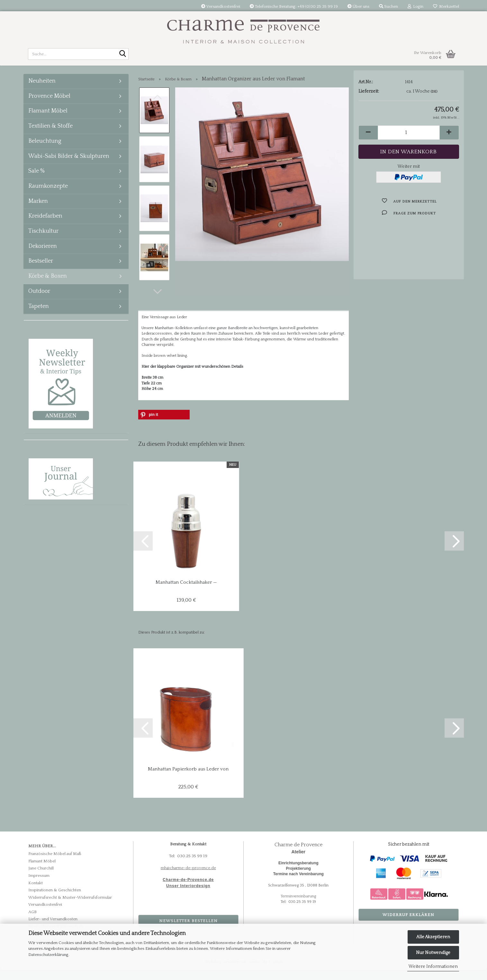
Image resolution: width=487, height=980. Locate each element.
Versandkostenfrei (221, 6)
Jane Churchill (41, 878)
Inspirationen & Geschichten (55, 900)
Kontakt (36, 893)
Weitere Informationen (433, 967)
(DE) (434, 102)
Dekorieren (43, 253)
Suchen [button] (388, 6)
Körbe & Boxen (48, 283)
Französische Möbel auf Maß (55, 864)
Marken (38, 208)
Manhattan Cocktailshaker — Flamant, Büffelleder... (186, 592)
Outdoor (39, 298)
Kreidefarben (45, 222)
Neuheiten (42, 87)
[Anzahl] (409, 143)
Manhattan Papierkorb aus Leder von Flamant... (188, 779)
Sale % (36, 177)
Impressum (39, 886)
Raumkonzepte (48, 193)
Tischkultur (43, 238)
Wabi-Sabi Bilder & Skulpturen (69, 163)
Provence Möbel (49, 103)
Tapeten (39, 313)
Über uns (358, 6)
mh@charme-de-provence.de (188, 878)
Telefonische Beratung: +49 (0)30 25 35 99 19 (294, 6)
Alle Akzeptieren (433, 937)
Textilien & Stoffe (50, 132)
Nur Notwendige (433, 953)
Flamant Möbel (48, 117)
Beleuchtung (45, 148)
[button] (158, 301)
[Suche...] (122, 54)
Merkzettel (446, 6)
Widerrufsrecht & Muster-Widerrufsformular (70, 907)
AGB (32, 922)
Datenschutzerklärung (48, 955)
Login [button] (415, 6)
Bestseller (41, 267)
